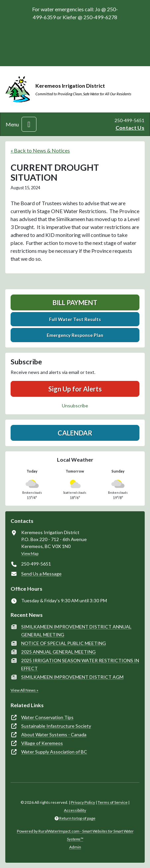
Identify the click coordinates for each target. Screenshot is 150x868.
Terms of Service (113, 802)
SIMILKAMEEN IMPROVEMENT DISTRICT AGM (72, 677)
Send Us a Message (41, 574)
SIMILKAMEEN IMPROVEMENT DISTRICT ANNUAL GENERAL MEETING (76, 631)
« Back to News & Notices (40, 150)
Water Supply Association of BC (54, 752)
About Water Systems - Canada (54, 734)
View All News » (25, 690)
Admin (75, 847)
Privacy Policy (83, 802)
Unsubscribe (75, 406)
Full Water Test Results (75, 319)
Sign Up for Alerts (75, 389)
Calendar (75, 433)
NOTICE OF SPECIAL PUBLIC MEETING (64, 643)
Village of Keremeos (42, 743)
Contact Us (130, 128)
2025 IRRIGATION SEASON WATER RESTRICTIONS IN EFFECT (80, 664)
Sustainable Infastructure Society (56, 726)
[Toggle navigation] (29, 124)
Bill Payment (75, 302)
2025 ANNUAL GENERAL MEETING (58, 652)
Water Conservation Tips (47, 717)
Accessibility (75, 810)
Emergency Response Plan (75, 335)
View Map (30, 553)
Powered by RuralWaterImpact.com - (75, 835)
